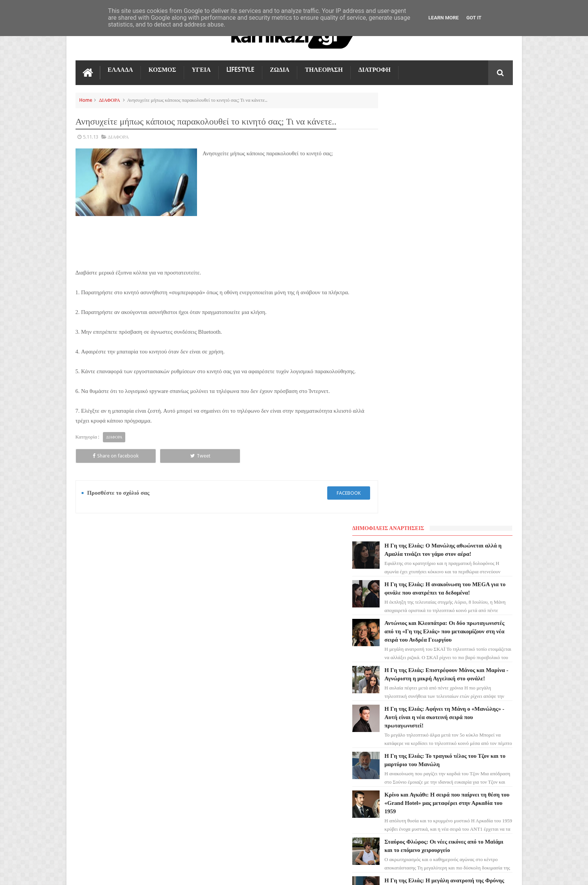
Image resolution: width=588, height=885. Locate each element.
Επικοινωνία (493, 591)
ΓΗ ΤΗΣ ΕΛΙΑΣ (96, 646)
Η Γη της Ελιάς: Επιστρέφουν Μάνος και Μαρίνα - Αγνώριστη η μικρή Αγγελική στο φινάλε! (459, 271)
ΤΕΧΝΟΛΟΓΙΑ (95, 742)
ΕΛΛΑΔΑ (121, 69)
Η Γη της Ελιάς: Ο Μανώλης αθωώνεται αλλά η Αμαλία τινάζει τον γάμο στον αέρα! (460, 122)
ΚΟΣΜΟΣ (162, 69)
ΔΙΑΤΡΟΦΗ (374, 69)
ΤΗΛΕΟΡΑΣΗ (324, 69)
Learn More (444, 18)
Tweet (161, 455)
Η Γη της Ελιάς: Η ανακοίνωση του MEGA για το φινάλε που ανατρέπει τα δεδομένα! (461, 169)
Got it (474, 18)
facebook (335, 492)
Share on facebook (103, 455)
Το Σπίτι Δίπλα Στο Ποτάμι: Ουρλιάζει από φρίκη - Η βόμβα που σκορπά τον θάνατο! (461, 529)
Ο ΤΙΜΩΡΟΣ (93, 687)
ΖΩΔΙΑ (280, 69)
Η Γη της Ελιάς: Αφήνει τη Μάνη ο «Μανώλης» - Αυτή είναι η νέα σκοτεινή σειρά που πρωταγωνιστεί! (462, 319)
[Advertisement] (283, 211)
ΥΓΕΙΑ (201, 69)
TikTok (88, 715)
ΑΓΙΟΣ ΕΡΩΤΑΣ (97, 660)
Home (86, 99)
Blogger (448, 873)
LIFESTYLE (240, 69)
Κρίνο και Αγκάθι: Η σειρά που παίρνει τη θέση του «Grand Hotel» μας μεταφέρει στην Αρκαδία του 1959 (461, 404)
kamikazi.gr (136, 873)
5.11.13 (91, 136)
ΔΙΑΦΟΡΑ (110, 99)
